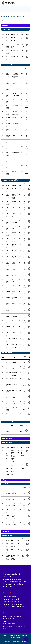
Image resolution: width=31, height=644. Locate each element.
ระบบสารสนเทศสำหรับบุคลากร (12, 602)
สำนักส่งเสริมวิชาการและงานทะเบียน (13, 607)
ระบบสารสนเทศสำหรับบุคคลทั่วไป (12, 604)
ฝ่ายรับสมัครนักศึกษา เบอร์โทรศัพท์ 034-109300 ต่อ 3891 (15, 585)
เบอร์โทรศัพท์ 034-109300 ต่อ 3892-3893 (15, 582)
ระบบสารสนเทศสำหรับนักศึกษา (12, 599)
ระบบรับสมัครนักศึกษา (9, 597)
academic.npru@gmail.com (12, 579)
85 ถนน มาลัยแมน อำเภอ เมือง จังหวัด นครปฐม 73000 (14, 575)
